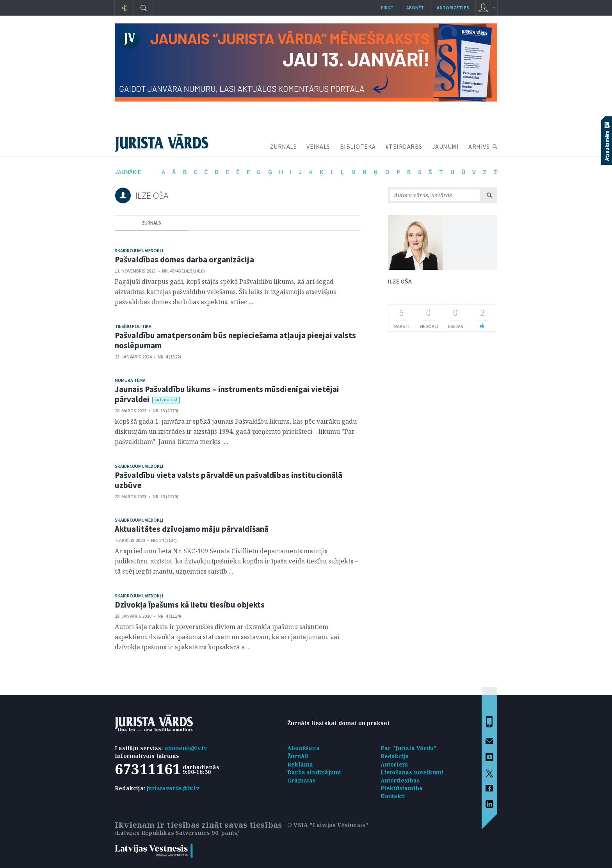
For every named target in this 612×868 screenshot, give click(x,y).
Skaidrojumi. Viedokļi (139, 250)
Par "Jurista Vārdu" (409, 748)
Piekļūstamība (402, 788)
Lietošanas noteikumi (412, 772)
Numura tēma (130, 380)
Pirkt (387, 8)
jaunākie (128, 172)
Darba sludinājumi (314, 772)
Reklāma (300, 764)
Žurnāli (298, 756)
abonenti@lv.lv (186, 748)
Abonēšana (303, 748)
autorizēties (453, 8)
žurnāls (152, 223)
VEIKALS (318, 146)
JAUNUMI (446, 146)
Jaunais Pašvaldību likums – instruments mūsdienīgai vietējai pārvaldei (227, 394)
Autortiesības (400, 780)
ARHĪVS (479, 146)
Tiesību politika (133, 326)
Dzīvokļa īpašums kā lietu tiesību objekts (190, 605)
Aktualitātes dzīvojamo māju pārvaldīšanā (192, 529)
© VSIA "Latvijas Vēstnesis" (328, 825)
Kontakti (393, 796)
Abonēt (415, 8)
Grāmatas (302, 780)
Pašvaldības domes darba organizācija (184, 259)
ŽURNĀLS (284, 146)
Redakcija (395, 756)
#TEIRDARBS (404, 146)
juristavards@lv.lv (173, 788)
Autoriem (394, 764)
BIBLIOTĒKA (358, 146)
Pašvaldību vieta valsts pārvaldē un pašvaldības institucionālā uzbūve (229, 480)
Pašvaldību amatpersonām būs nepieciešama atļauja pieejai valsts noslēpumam (235, 340)
